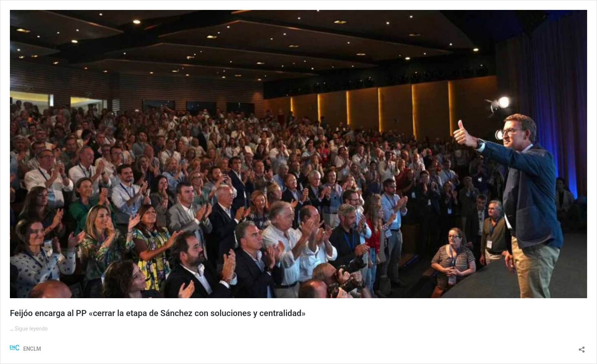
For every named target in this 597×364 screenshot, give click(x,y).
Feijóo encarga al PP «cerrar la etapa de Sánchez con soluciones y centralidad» (158, 313)
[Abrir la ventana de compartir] (582, 347)
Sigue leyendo (31, 329)
